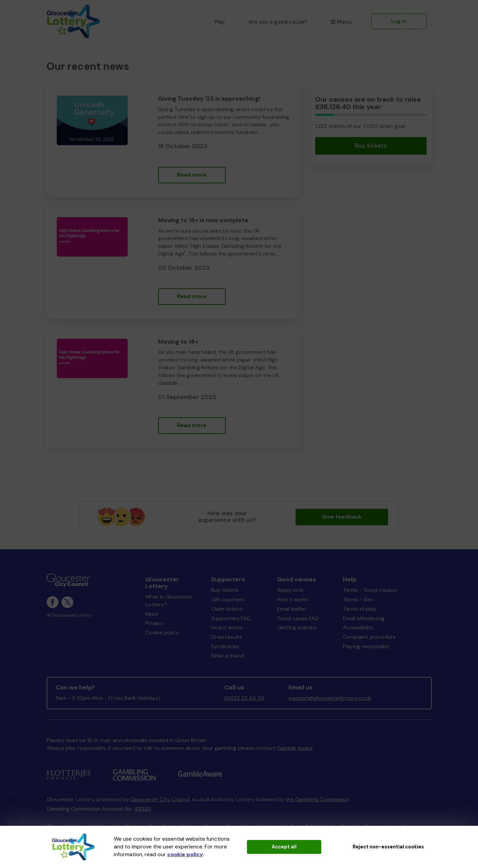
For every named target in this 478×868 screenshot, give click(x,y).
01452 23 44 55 (244, 698)
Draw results (227, 637)
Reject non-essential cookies (388, 847)
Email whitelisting (364, 618)
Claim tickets (227, 609)
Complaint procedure (369, 637)
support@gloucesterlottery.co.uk (330, 698)
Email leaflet (292, 609)
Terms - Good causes (370, 590)
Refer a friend (228, 656)
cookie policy (185, 854)
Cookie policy (162, 633)
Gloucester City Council (160, 799)
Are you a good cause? (278, 22)
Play (220, 22)
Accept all (284, 847)
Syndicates (225, 646)
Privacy (154, 623)
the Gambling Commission (317, 799)
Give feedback (342, 517)
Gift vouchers (228, 599)
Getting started (297, 627)
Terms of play (360, 609)
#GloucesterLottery (69, 615)
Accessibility (358, 627)
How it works (227, 627)
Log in (399, 21)
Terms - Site (358, 599)
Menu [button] (341, 22)
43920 (143, 809)
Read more (192, 175)
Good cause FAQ (298, 618)
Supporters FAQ (231, 618)
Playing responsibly (367, 646)
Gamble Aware (295, 748)
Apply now (290, 590)
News (152, 614)
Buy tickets (371, 146)
